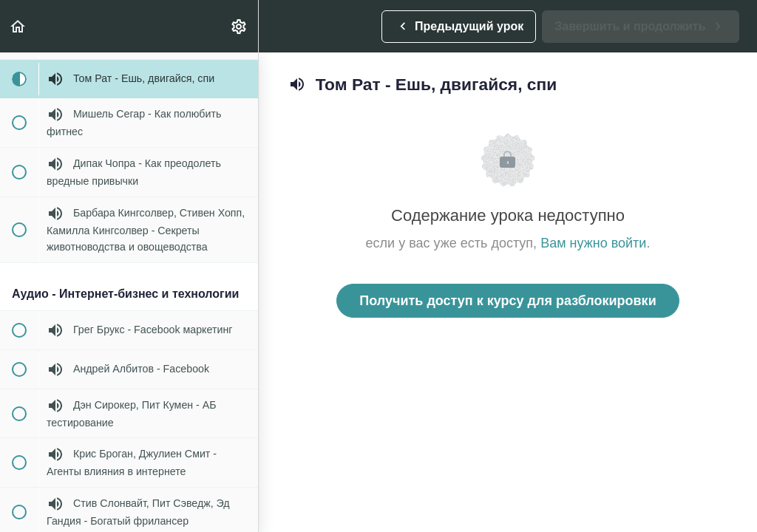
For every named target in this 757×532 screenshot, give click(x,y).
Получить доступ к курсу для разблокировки (508, 301)
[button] (18, 26)
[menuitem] (240, 26)
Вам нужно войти (593, 243)
